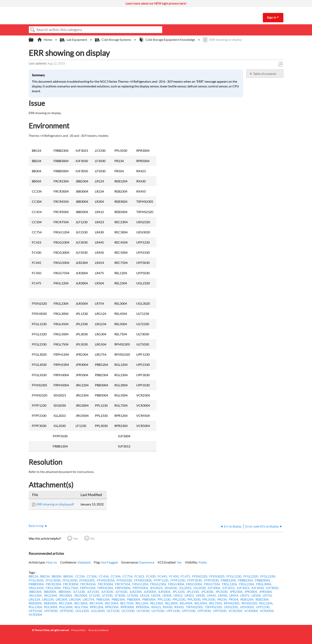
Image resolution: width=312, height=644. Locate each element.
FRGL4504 (36, 588)
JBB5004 (64, 592)
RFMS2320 (249, 603)
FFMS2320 (124, 580)
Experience (147, 562)
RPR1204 (97, 607)
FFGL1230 (234, 576)
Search (33, 30)
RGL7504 (81, 607)
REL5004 (201, 603)
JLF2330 (93, 592)
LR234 (156, 595)
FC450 (174, 576)
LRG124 (34, 599)
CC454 (104, 576)
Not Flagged (109, 562)
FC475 (185, 576)
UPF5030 (220, 611)
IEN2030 (171, 588)
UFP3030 (51, 611)
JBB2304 (35, 592)
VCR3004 (251, 611)
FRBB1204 (228, 580)
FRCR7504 (123, 584)
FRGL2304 (246, 584)
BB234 (45, 576)
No (92, 538)
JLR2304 (135, 592)
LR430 (200, 595)
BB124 (33, 576)
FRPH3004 (123, 588)
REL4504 (186, 603)
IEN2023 (156, 588)
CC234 (80, 576)
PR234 (222, 599)
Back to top (36, 526)
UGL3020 (98, 611)
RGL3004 (51, 607)
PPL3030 (194, 599)
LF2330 (107, 595)
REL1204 (142, 603)
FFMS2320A (143, 580)
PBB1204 (103, 599)
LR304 (167, 595)
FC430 (151, 576)
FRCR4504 (88, 584)
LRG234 (48, 599)
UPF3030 (204, 611)
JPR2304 (236, 592)
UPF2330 (189, 611)
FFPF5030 (211, 580)
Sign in (272, 18)
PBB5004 (149, 599)
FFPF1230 (161, 580)
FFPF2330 (178, 580)
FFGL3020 (36, 580)
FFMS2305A (106, 580)
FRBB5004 (36, 584)
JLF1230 (79, 592)
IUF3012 (228, 588)
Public (203, 562)
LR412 (178, 595)
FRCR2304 (53, 584)
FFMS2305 (87, 580)
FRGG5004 (194, 584)
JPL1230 (178, 592)
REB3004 (35, 603)
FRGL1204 (229, 584)
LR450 (223, 595)
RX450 (179, 607)
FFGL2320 (251, 576)
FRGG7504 (212, 584)
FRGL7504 (70, 588)
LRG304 (61, 599)
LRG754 (88, 599)
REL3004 (171, 603)
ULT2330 (128, 611)
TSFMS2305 (194, 607)
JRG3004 (65, 595)
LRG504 (75, 599)
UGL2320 (82, 611)
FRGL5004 (53, 588)
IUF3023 (243, 588)
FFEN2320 (200, 576)
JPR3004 (251, 592)
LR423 (189, 595)
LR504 (256, 595)
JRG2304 (50, 595)
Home (45, 40)
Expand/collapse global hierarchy (34, 40)
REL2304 (156, 603)
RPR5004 (142, 607)
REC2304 (65, 603)
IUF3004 (214, 588)
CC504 (116, 576)
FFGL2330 (268, 576)
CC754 (127, 576)
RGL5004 (66, 607)
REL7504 (215, 603)
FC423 (139, 576)
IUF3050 (272, 588)
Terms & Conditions (98, 630)
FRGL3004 (264, 584)
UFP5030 (66, 611)
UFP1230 (263, 607)
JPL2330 (193, 592)
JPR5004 (265, 592)
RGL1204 (266, 603)
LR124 (145, 595)
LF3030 (120, 595)
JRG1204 (35, 595)
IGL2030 (199, 588)
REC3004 (81, 603)
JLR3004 (150, 592)
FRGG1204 (140, 584)
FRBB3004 (262, 580)
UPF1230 (173, 611)
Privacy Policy (78, 630)
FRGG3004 (176, 584)
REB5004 (50, 603)
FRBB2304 (245, 580)
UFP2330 (35, 611)
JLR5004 (164, 592)
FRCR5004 (105, 584)
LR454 (234, 595)
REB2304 (262, 599)
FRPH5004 (140, 588)
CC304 (92, 576)
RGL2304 (35, 607)
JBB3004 (50, 592)
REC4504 (96, 603)
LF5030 (133, 595)
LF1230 (94, 595)
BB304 (56, 576)
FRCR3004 (71, 584)
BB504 (68, 576)
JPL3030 (207, 592)
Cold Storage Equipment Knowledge (167, 40)
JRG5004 (80, 595)
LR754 (267, 595)
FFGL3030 (53, 580)
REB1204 (247, 599)
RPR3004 (127, 607)
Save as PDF (280, 64)
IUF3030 (257, 588)
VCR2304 (235, 611)
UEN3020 (247, 607)
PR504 (234, 599)
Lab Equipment (74, 40)
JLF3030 (107, 592)
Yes (76, 538)
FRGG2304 (158, 584)
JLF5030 (121, 592)
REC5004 (111, 603)
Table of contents (265, 74)
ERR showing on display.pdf (55, 504)
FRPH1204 (88, 588)
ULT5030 (158, 611)
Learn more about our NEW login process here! (156, 3)
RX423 (156, 607)
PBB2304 (118, 599)
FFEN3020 (217, 576)
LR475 (245, 595)
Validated (84, 562)
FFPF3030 (195, 580)
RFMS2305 (232, 603)
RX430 (167, 607)
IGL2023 (185, 588)
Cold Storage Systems (113, 40)
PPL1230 (164, 599)
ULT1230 (113, 611)
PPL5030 (209, 599)
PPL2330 (179, 599)
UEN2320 (231, 607)
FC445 (162, 576)
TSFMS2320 (213, 607)
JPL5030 (221, 592)
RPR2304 (112, 607)
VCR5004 (35, 614)
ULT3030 (143, 611)
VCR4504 (267, 611)
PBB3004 (134, 599)
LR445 (211, 595)
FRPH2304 (105, 588)
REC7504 (127, 603)
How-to (52, 562)
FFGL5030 (70, 580)
